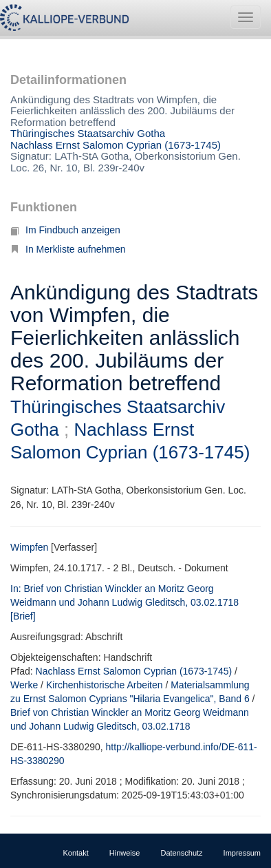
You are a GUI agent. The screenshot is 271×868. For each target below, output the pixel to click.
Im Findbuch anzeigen (65, 230)
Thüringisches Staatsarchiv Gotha (88, 133)
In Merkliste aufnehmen (68, 249)
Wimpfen (29, 547)
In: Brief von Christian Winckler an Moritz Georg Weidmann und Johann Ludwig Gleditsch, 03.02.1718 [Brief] (124, 602)
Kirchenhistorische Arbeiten (105, 685)
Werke (24, 685)
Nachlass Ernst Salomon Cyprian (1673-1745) (116, 145)
